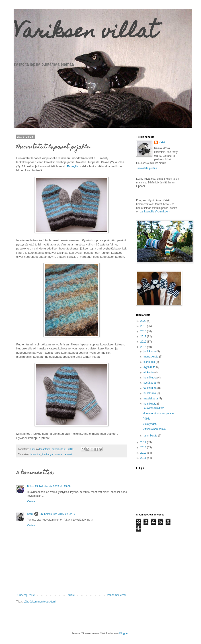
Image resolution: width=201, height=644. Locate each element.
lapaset (59, 454)
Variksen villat (86, 33)
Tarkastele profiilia (147, 168)
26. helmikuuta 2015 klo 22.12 (57, 514)
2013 (144, 447)
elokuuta (149, 372)
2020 (144, 321)
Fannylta (73, 166)
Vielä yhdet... (151, 424)
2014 (144, 442)
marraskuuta (151, 357)
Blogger (124, 633)
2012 (144, 453)
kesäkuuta (150, 383)
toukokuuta (150, 388)
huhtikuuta (150, 393)
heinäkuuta (150, 378)
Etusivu (71, 595)
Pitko (30, 486)
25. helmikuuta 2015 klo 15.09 (53, 486)
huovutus (35, 454)
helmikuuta (150, 404)
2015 (144, 347)
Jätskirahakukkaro (154, 408)
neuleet (68, 454)
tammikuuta (151, 436)
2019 (144, 326)
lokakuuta (150, 362)
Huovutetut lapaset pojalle (158, 413)
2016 (144, 342)
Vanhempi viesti (116, 595)
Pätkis (147, 419)
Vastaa (31, 501)
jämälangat (48, 454)
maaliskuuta (151, 399)
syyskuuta (150, 367)
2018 (144, 331)
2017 (144, 337)
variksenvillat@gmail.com (155, 212)
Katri (30, 514)
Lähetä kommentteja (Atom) (40, 602)
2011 (144, 458)
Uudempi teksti (26, 595)
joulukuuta (150, 351)
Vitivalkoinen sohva (154, 429)
